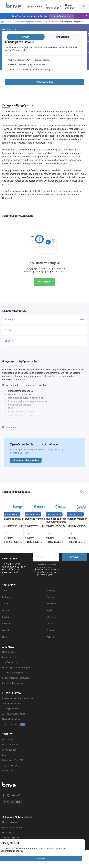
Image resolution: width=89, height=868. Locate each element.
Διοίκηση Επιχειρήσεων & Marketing (32, 22)
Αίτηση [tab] (26, 37)
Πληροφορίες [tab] (63, 37)
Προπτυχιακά (5, 22)
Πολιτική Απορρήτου (46, 575)
